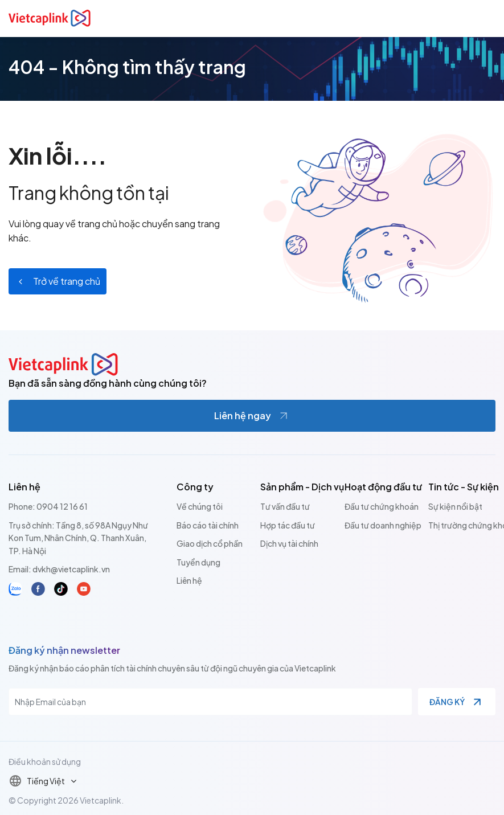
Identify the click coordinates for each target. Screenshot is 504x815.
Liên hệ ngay (243, 415)
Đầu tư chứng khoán (382, 506)
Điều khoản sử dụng (45, 761)
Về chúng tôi (200, 506)
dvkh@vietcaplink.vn (71, 569)
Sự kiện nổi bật (455, 506)
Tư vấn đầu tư (285, 506)
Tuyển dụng (198, 562)
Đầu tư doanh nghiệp (383, 525)
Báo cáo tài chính (208, 525)
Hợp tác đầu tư (288, 525)
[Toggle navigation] (489, 18)
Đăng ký (447, 702)
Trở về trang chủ (67, 281)
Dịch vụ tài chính (289, 543)
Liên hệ (189, 580)
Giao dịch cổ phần (210, 543)
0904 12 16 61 (62, 506)
